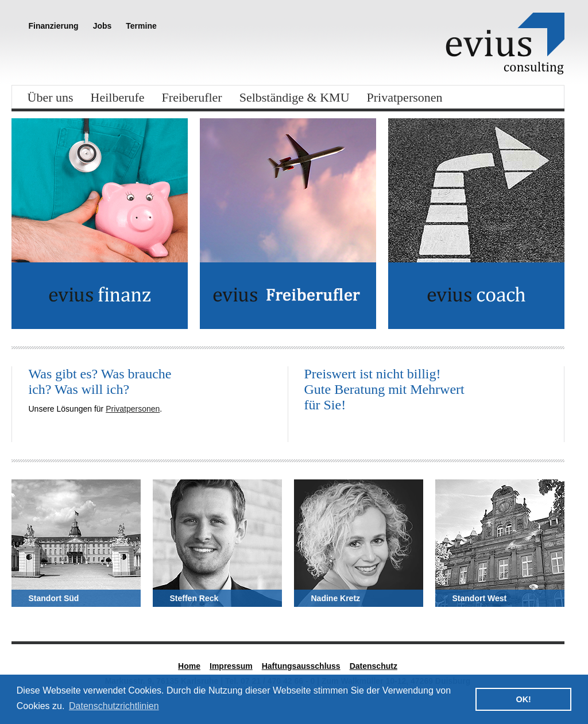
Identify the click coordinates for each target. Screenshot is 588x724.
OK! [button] (523, 699)
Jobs (102, 26)
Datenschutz (374, 666)
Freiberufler (192, 97)
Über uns (51, 97)
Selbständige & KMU (295, 97)
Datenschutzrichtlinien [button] (114, 706)
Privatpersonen (405, 97)
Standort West (480, 598)
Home (189, 666)
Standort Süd (54, 598)
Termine (141, 26)
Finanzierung (54, 26)
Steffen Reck (194, 598)
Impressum (231, 666)
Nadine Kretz (336, 598)
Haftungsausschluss (301, 666)
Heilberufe (118, 97)
